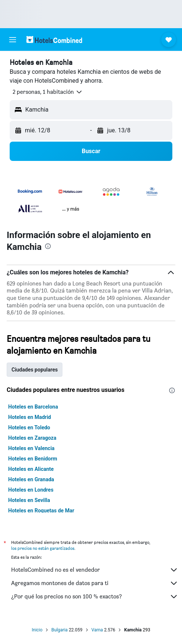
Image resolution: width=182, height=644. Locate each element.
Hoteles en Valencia (31, 448)
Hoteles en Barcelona (33, 407)
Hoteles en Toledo (29, 427)
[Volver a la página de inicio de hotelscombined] (54, 39)
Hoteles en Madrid (30, 417)
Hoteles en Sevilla (29, 500)
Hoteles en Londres (31, 490)
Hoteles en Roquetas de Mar (41, 511)
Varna (97, 630)
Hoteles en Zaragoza (32, 438)
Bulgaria (59, 630)
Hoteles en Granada (31, 479)
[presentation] (48, 246)
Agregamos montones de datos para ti (95, 583)
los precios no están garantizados (43, 548)
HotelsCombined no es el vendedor (95, 570)
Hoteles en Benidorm (33, 459)
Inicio (37, 630)
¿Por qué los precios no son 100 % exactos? (95, 597)
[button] (13, 40)
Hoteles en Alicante (31, 469)
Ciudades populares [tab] (35, 370)
